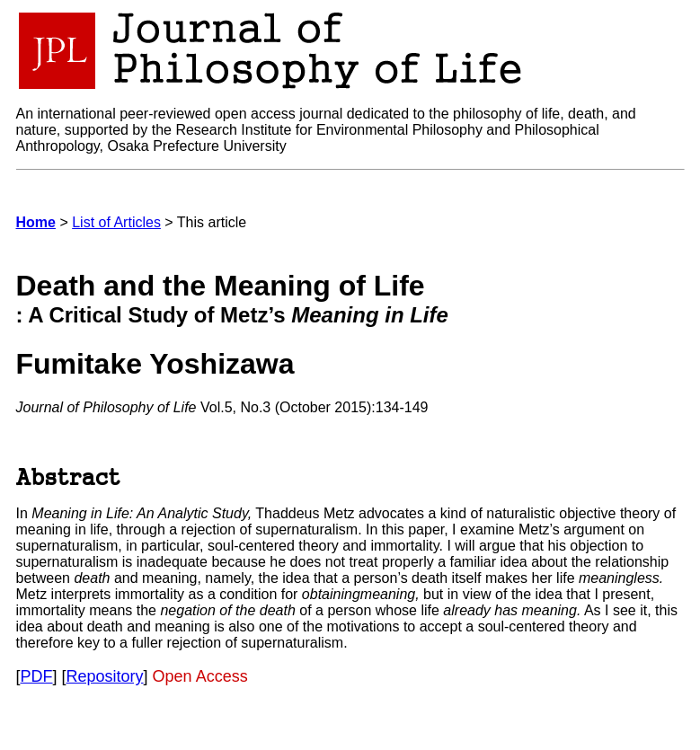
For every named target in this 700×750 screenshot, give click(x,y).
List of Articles (116, 222)
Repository (105, 676)
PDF (37, 676)
